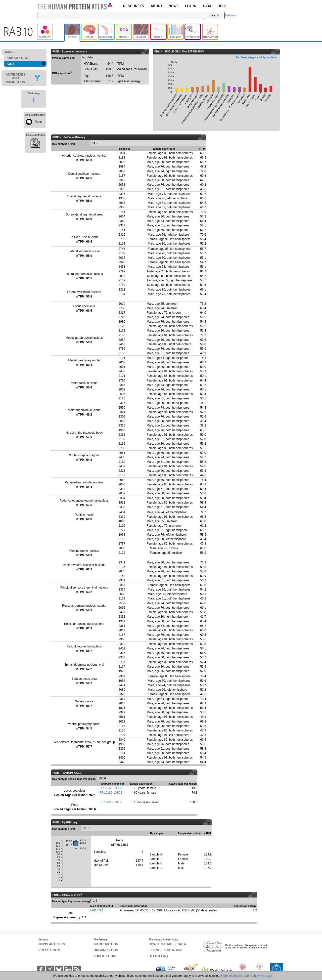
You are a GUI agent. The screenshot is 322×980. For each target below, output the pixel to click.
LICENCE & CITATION (165, 950)
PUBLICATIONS (106, 956)
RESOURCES (134, 6)
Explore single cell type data (256, 57)
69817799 (96, 910)
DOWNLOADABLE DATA (167, 944)
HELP (222, 6)
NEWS (174, 6)
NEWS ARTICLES (52, 944)
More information (232, 976)
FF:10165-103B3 (111, 788)
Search (214, 15)
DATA (207, 6)
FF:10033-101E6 (111, 802)
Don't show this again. (259, 976)
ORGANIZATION (106, 950)
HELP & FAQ (158, 956)
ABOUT (157, 6)
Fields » (230, 15)
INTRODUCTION (106, 944)
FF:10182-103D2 (111, 793)
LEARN (191, 6)
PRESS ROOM (49, 950)
